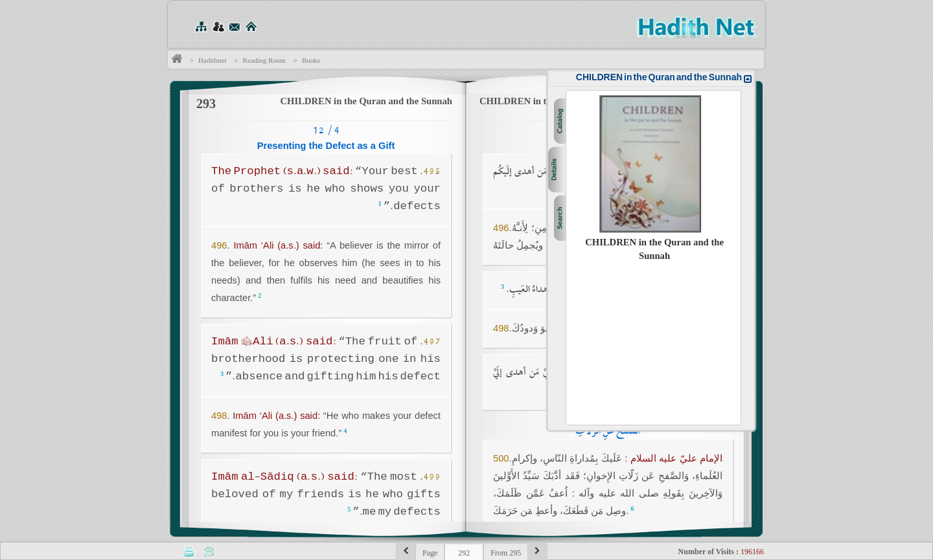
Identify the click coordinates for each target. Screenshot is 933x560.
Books (311, 60)
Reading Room (264, 60)
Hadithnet (212, 60)
